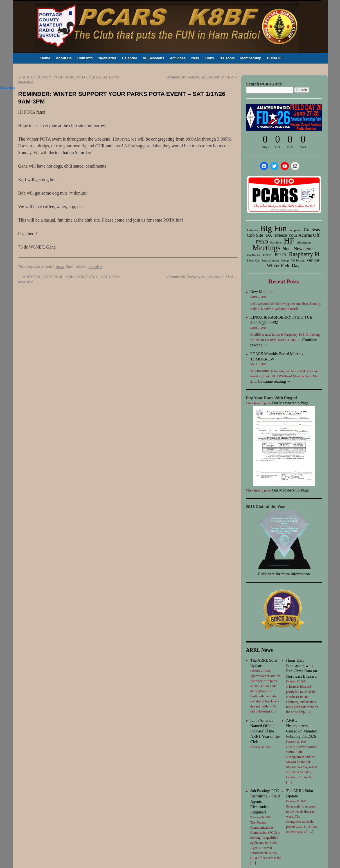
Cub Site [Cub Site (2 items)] (255, 235)
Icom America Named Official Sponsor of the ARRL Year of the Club (265, 731)
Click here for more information (284, 574)
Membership (251, 58)
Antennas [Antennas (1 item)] (252, 230)
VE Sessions (154, 58)
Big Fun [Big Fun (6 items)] (273, 228)
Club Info (85, 58)
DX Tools (227, 58)
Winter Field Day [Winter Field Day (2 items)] (283, 266)
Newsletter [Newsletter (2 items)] (304, 249)
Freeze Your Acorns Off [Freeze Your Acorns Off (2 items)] (297, 235)
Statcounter (8, 87)
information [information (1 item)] (304, 243)
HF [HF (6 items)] (289, 241)
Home (45, 58)
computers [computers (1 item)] (295, 230)
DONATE (274, 58)
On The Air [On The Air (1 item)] (254, 255)
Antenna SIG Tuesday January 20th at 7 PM (202, 77)
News (60, 267)
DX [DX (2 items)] (269, 235)
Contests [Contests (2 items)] (312, 230)
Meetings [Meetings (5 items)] (266, 248)
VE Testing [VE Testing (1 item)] (298, 261)
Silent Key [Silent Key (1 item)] (253, 261)
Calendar (130, 58)
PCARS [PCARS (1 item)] (268, 255)
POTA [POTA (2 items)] (281, 255)
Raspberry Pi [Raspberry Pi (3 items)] (304, 254)
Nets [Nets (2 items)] (287, 249)
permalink (95, 267)
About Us (64, 58)
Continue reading (274, 381)
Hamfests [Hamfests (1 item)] (276, 243)
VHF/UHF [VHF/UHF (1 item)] (313, 261)
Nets (195, 58)
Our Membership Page (290, 403)
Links (209, 58)
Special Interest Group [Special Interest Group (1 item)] (275, 261)
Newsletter (107, 58)
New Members (262, 292)
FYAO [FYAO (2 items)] (262, 242)
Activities (178, 58)
